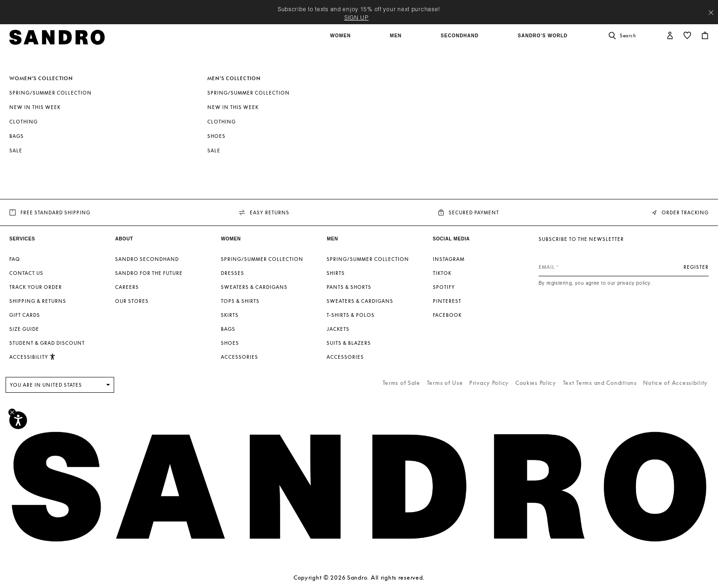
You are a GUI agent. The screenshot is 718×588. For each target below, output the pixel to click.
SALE (16, 150)
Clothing (24, 122)
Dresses (232, 273)
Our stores (132, 301)
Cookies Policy (536, 383)
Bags (17, 136)
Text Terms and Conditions (600, 383)
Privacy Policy (489, 383)
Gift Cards (25, 315)
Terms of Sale (401, 383)
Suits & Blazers (349, 343)
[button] (342, 41)
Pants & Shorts (349, 287)
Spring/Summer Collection (51, 93)
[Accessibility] (18, 420)
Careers (127, 287)
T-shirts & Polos (351, 315)
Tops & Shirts (240, 301)
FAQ (15, 259)
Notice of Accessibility (675, 383)
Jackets (338, 329)
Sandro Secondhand (147, 259)
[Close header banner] (711, 13)
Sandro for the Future (149, 273)
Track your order (36, 287)
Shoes (216, 136)
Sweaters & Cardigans (254, 287)
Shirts (336, 273)
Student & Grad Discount (47, 343)
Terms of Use (445, 383)
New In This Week (35, 107)
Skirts (230, 315)
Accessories (239, 357)
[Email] (624, 267)
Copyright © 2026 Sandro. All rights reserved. (359, 578)
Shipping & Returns (38, 301)
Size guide (24, 329)
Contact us (26, 273)
